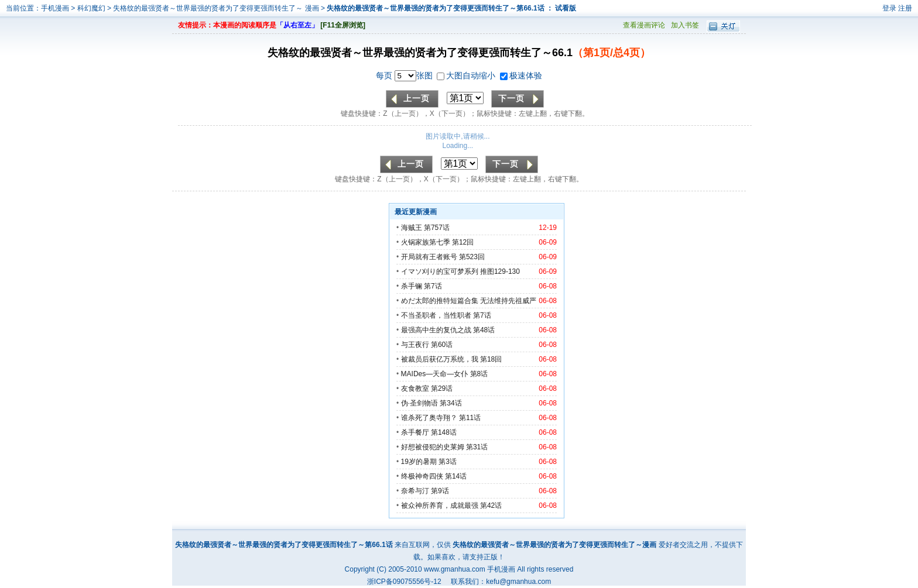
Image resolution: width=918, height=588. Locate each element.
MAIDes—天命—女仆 (435, 374)
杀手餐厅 (415, 432)
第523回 (472, 257)
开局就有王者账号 (429, 257)
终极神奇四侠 (422, 476)
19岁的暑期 (419, 462)
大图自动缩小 (467, 75)
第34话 (451, 403)
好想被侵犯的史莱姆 (433, 447)
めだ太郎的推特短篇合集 (440, 301)
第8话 (479, 374)
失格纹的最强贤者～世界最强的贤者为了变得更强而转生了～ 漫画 (217, 8)
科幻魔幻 (91, 8)
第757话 (437, 228)
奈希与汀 (415, 491)
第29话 (442, 388)
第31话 (477, 447)
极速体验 (521, 75)
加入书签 (685, 25)
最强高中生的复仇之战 (436, 330)
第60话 (442, 345)
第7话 (433, 286)
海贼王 (412, 228)
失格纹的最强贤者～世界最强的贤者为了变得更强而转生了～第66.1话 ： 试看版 (451, 8)
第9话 (440, 491)
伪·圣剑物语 (419, 403)
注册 (905, 8)
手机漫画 (55, 8)
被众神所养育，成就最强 (441, 506)
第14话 (456, 476)
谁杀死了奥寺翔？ (429, 418)
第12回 (463, 242)
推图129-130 (500, 271)
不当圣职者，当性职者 (436, 315)
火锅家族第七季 (426, 242)
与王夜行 (415, 345)
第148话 (444, 432)
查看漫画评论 (644, 25)
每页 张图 (405, 75)
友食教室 (415, 388)
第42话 (491, 506)
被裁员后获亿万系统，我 (440, 359)
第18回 (491, 359)
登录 (889, 8)
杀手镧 (412, 286)
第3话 (448, 462)
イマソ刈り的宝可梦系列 (440, 271)
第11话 (470, 418)
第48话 (484, 330)
